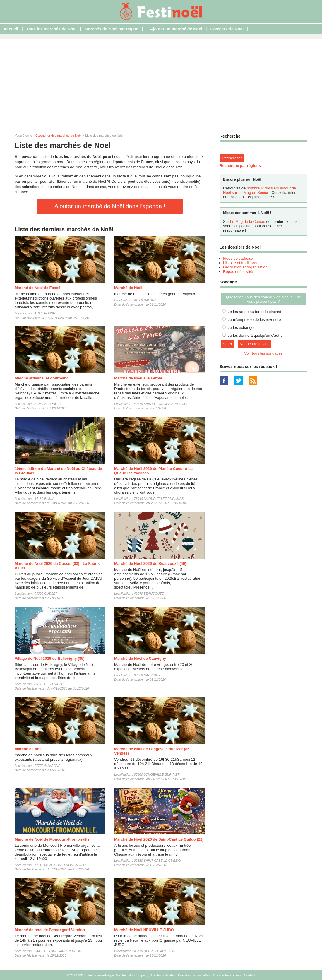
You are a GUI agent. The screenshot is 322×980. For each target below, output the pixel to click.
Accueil (11, 29)
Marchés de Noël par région (112, 29)
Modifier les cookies (227, 975)
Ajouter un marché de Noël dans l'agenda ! (110, 206)
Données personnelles (194, 975)
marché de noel (29, 749)
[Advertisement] (161, 83)
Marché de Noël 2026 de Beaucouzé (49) (150, 563)
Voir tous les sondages (264, 353)
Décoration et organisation (245, 267)
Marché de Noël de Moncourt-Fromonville (52, 839)
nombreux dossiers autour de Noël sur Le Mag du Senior (260, 190)
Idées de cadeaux (238, 258)
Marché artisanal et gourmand (42, 378)
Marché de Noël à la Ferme (138, 378)
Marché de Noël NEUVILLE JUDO (144, 930)
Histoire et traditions (240, 263)
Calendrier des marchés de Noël (59, 136)
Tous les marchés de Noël (52, 29)
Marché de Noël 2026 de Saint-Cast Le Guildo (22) (159, 839)
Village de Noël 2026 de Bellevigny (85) (50, 658)
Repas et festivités (239, 272)
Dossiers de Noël (227, 29)
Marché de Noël (128, 288)
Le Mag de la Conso (247, 222)
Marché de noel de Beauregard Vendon (50, 930)
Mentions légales (163, 975)
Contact (250, 975)
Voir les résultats (254, 344)
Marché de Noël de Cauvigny (140, 658)
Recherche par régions (240, 166)
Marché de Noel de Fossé (37, 288)
